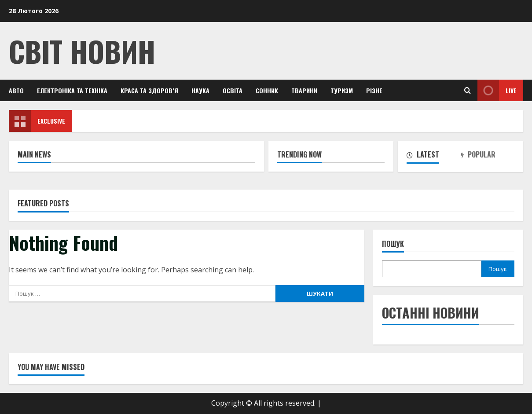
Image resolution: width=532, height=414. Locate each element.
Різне (374, 90)
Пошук (393, 244)
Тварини (304, 90)
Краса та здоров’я (149, 90)
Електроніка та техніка (72, 90)
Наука (200, 90)
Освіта (233, 90)
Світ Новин (82, 51)
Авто (16, 90)
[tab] (433, 156)
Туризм (342, 90)
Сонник (267, 90)
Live (497, 90)
